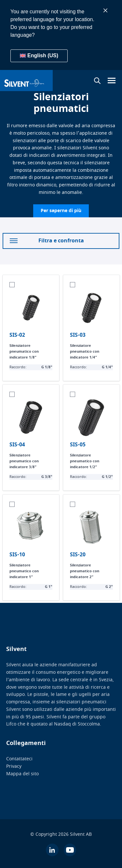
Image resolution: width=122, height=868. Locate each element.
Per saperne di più (61, 211)
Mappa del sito (22, 774)
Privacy (14, 766)
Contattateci (19, 759)
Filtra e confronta (47, 241)
